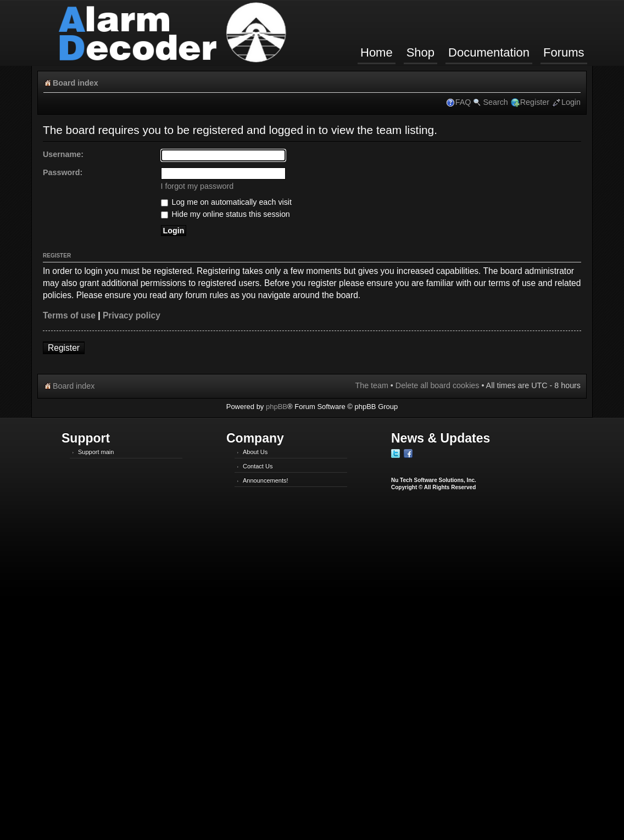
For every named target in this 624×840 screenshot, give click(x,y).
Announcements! (266, 480)
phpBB (277, 407)
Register (535, 102)
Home (377, 52)
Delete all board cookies (438, 385)
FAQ (463, 102)
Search (495, 102)
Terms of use (69, 315)
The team (371, 385)
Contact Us (258, 466)
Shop (420, 52)
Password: (63, 172)
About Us (255, 452)
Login (571, 102)
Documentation (489, 52)
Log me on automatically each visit (227, 202)
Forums (564, 52)
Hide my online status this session (225, 214)
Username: (63, 154)
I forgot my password (197, 186)
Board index (76, 83)
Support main (96, 452)
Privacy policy (132, 315)
